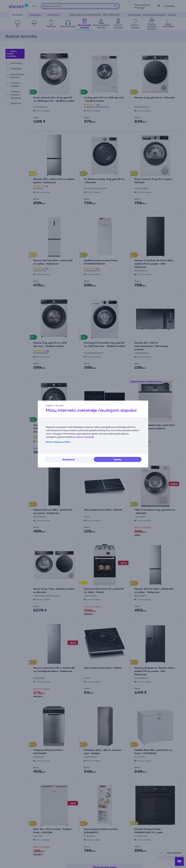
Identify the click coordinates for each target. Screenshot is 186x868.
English (49, 405)
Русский (59, 405)
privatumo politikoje (83, 437)
